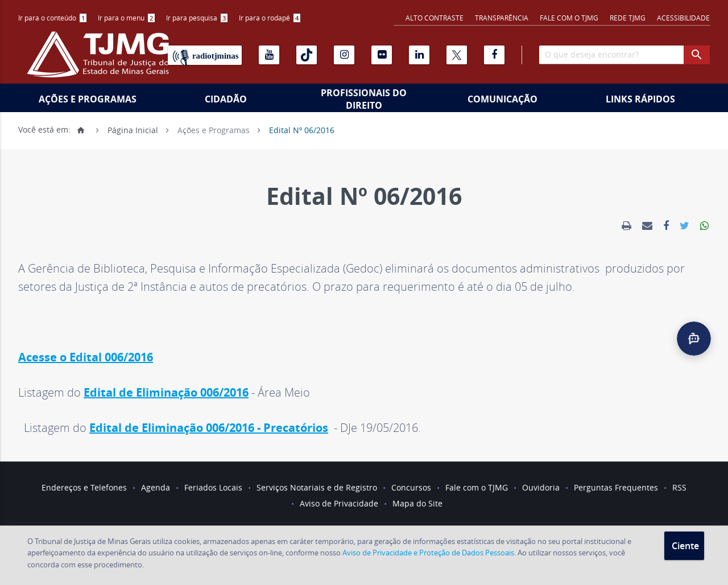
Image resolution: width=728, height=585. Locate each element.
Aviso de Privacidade (339, 503)
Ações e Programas (88, 99)
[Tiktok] (307, 55)
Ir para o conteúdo (52, 18)
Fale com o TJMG (569, 18)
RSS (679, 487)
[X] (457, 55)
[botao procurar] (697, 55)
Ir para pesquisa (197, 18)
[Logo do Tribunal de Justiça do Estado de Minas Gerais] (101, 60)
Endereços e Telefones (84, 487)
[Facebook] (494, 55)
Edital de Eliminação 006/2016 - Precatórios (209, 428)
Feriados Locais (213, 487)
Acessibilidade (683, 18)
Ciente (685, 546)
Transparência (502, 18)
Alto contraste (435, 18)
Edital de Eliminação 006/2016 (166, 392)
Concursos (411, 487)
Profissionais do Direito (364, 99)
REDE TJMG (628, 18)
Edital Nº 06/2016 (302, 129)
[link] (626, 226)
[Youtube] (269, 55)
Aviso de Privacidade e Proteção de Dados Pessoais (428, 553)
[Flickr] (382, 55)
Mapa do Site (417, 503)
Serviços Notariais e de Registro (317, 487)
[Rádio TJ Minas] (205, 55)
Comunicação (502, 99)
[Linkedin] (419, 55)
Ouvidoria (541, 487)
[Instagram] (344, 55)
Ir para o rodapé (270, 18)
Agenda (156, 487)
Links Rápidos (640, 99)
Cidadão (226, 99)
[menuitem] (52, 18)
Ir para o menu (126, 18)
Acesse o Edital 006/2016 (86, 357)
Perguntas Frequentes (616, 487)
